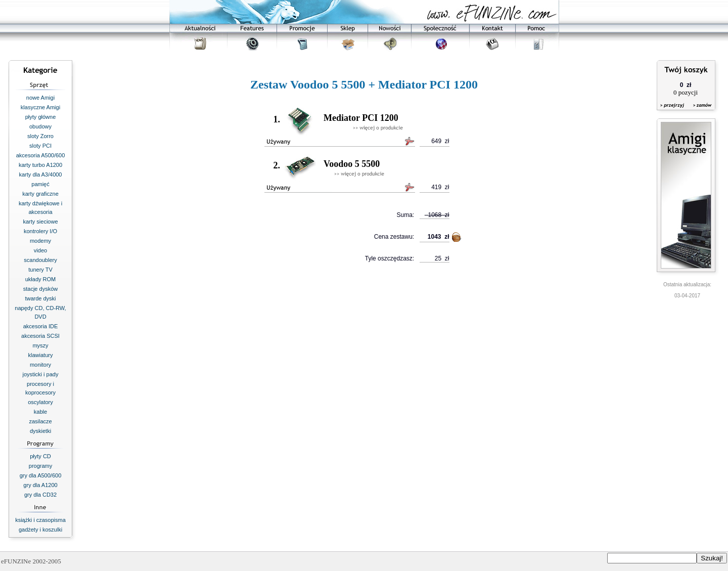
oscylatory (40, 402)
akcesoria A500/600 (41, 155)
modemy (40, 241)
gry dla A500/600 (41, 475)
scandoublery (40, 260)
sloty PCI (40, 146)
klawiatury (41, 355)
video (40, 250)
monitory (40, 365)
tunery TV (40, 270)
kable (40, 412)
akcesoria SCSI (40, 336)
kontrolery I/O (40, 231)
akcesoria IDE (40, 326)
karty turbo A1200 (40, 165)
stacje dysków (40, 289)
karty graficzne (40, 194)
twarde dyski (40, 298)
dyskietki (40, 431)
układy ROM (41, 279)
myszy (40, 345)
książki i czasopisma (40, 520)
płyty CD (40, 456)
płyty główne (41, 117)
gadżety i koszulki (40, 530)
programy (40, 466)
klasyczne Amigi (40, 107)
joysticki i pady (41, 374)
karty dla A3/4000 (40, 174)
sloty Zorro (40, 136)
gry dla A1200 (40, 485)
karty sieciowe (40, 222)
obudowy (40, 126)
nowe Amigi (40, 98)
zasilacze (40, 421)
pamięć (40, 184)
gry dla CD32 (40, 495)
